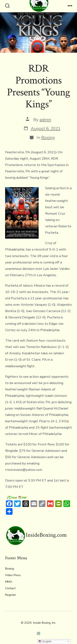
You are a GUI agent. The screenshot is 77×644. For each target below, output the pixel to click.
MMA (9, 582)
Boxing (48, 137)
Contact (10, 588)
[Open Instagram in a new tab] (38, 634)
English (45, 642)
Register (11, 595)
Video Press (13, 575)
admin (45, 120)
